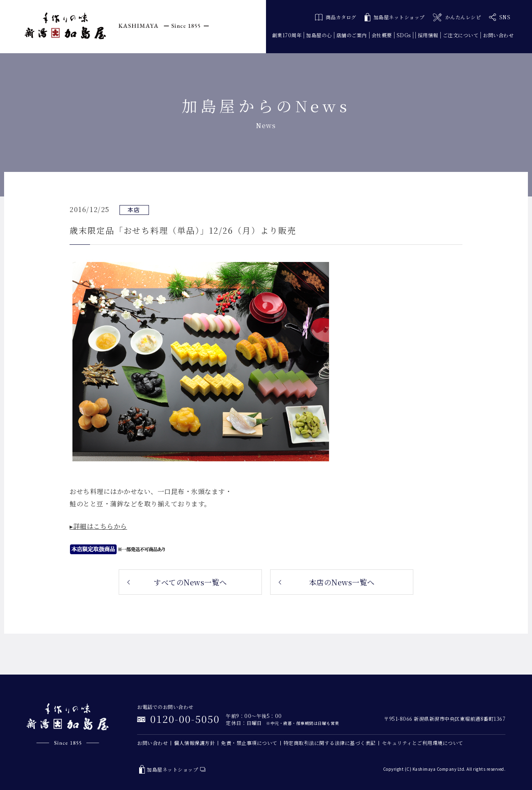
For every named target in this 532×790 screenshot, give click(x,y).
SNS (500, 17)
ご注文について (461, 35)
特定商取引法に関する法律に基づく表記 (330, 743)
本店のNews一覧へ (342, 582)
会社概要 (382, 35)
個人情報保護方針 (194, 743)
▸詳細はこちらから (98, 526)
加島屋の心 (319, 35)
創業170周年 (287, 35)
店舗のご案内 (352, 35)
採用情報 (428, 35)
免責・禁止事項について (249, 743)
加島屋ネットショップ (395, 17)
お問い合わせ (498, 35)
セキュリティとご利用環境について (423, 743)
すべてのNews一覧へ (190, 582)
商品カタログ (336, 17)
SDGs (404, 35)
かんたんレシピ (457, 17)
